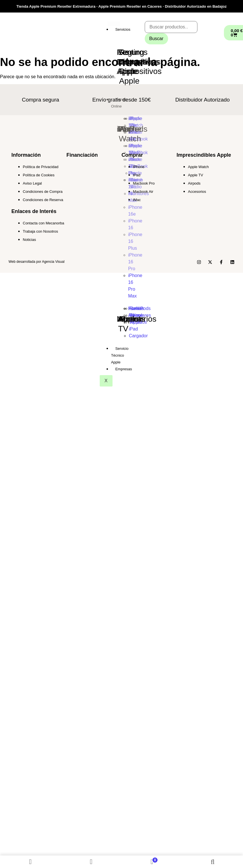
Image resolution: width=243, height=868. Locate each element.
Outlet (130, 319)
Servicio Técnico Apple (120, 355)
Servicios (123, 29)
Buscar (156, 39)
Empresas (124, 369)
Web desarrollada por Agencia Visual (36, 262)
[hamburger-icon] (114, 24)
